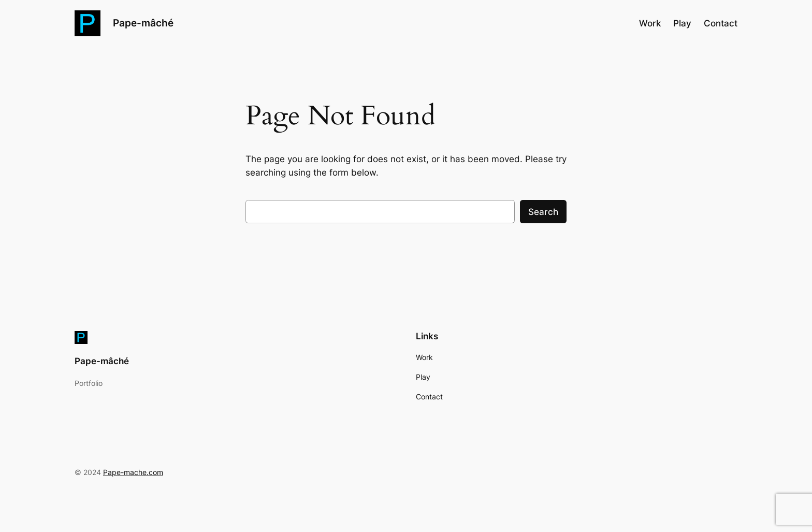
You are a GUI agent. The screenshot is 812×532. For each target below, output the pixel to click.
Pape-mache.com (133, 472)
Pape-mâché (143, 23)
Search (543, 212)
